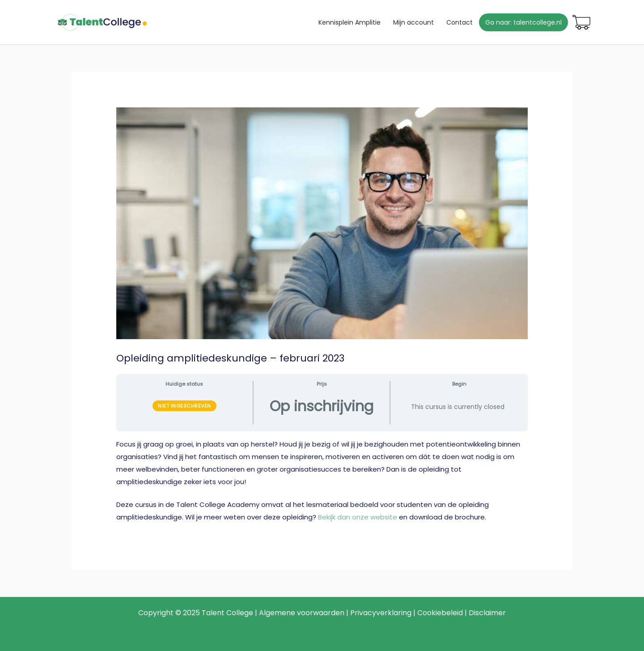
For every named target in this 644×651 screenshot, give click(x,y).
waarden (329, 613)
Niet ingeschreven (184, 406)
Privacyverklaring (381, 613)
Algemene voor (286, 613)
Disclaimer (487, 613)
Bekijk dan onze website (358, 517)
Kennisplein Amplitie (350, 22)
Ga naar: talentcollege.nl (523, 22)
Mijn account (413, 22)
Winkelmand (581, 22)
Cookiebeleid (440, 613)
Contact (460, 22)
